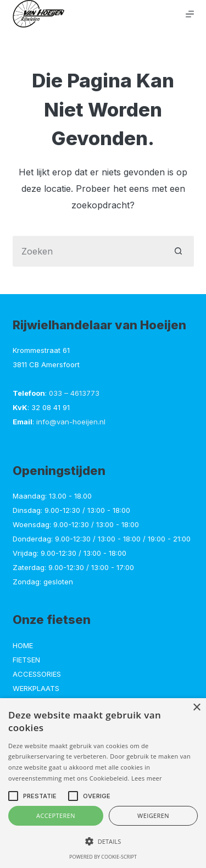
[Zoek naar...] (88, 251)
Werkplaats (36, 688)
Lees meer (147, 778)
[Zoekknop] (179, 251)
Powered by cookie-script (103, 857)
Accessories (37, 674)
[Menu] (190, 14)
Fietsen (26, 660)
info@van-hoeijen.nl (71, 422)
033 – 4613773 (74, 393)
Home (23, 645)
